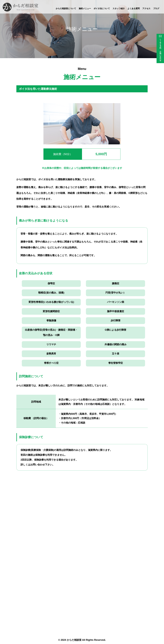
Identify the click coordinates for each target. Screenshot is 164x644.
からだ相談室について (66, 8)
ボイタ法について (102, 8)
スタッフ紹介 (119, 8)
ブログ (156, 8)
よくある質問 (134, 8)
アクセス (146, 8)
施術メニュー (85, 8)
